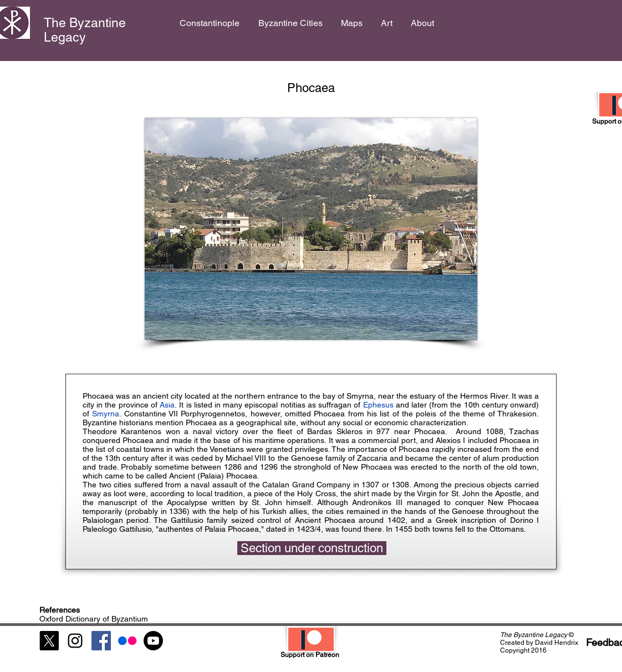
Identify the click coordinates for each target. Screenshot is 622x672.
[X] (49, 641)
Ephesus (379, 405)
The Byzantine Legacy (85, 30)
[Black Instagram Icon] (75, 641)
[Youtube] (153, 641)
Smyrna (106, 414)
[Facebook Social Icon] (101, 641)
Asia (167, 405)
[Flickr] (127, 641)
